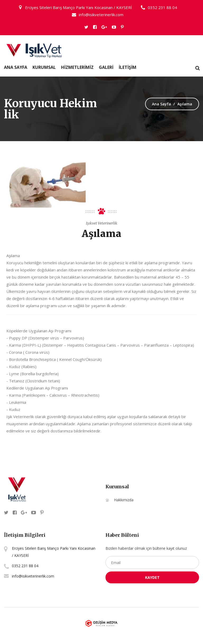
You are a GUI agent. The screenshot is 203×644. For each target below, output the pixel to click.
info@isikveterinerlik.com (98, 15)
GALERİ (106, 67)
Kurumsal (44, 67)
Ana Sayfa (16, 67)
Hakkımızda (124, 500)
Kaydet (152, 577)
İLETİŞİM (128, 67)
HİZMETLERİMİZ (77, 67)
